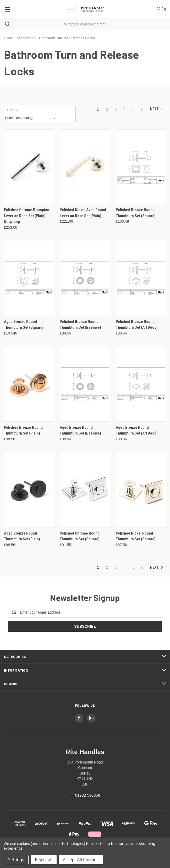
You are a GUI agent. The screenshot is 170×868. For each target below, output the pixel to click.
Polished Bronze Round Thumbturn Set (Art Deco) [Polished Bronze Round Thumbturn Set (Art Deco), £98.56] (137, 325)
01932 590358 (87, 795)
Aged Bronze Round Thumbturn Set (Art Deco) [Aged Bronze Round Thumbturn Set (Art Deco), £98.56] (137, 430)
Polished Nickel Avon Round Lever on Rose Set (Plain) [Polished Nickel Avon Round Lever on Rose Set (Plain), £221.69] (83, 213)
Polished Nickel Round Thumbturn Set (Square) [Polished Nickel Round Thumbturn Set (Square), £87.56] (136, 536)
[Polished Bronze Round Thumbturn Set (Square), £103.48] (141, 167)
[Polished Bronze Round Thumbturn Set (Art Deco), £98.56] (141, 278)
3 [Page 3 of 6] (116, 109)
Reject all (44, 860)
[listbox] (31, 118)
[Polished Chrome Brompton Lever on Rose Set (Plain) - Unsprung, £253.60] (29, 167)
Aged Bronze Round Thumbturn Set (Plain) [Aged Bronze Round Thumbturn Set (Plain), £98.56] (22, 536)
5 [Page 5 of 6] (133, 109)
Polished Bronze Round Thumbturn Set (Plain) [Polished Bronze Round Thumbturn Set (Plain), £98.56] (23, 430)
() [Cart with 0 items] (161, 9)
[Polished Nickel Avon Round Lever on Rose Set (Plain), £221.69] (85, 167)
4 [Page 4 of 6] (125, 109)
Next (157, 109)
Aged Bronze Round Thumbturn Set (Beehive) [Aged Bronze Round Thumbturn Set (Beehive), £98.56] (80, 430)
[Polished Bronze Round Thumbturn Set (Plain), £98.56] (29, 384)
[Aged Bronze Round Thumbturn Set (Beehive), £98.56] (85, 384)
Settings (16, 860)
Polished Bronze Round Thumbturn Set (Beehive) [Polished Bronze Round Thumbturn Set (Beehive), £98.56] (80, 325)
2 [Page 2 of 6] (107, 109)
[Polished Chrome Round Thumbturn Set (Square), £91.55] (85, 490)
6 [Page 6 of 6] (142, 109)
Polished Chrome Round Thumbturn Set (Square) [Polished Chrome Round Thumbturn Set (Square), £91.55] (80, 536)
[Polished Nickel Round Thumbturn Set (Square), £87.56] (141, 490)
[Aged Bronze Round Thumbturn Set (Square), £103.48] (29, 278)
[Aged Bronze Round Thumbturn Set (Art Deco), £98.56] (141, 384)
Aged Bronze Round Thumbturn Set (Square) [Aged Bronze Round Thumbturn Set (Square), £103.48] (24, 325)
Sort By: (13, 110)
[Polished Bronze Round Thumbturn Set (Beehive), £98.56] (85, 278)
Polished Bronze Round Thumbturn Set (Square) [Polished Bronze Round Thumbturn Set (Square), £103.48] (136, 213)
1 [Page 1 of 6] (98, 109)
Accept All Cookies (81, 860)
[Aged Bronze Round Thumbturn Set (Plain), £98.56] (29, 490)
